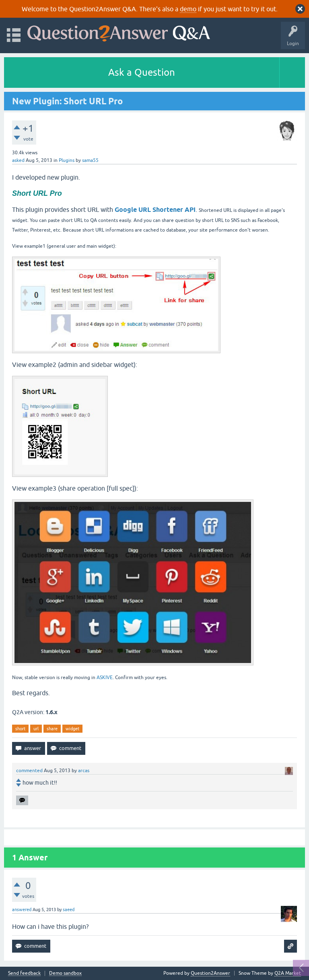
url (36, 729)
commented (29, 771)
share (52, 729)
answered (22, 910)
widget (72, 729)
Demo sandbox (65, 973)
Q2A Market (288, 973)
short (20, 729)
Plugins (67, 160)
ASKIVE (105, 678)
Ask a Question (142, 72)
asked (18, 160)
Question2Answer (210, 973)
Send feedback (24, 973)
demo (188, 9)
